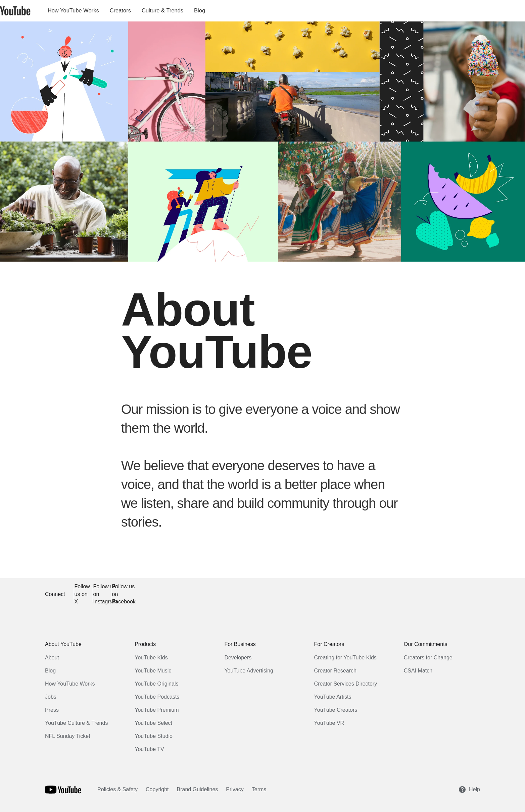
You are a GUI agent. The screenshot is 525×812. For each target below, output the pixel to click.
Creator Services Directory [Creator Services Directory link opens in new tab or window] (346, 684)
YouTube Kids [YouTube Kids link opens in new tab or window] (151, 658)
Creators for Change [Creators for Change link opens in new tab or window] (428, 658)
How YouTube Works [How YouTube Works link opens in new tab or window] (70, 684)
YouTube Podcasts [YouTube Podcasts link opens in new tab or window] (157, 697)
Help (469, 790)
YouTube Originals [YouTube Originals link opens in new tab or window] (156, 684)
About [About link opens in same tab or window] (52, 658)
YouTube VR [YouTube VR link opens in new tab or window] (329, 723)
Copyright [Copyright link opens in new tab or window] (157, 789)
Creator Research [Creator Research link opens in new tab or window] (335, 671)
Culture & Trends (185, 11)
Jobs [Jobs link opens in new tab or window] (51, 697)
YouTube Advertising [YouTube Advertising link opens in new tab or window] (249, 671)
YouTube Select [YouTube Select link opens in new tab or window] (153, 723)
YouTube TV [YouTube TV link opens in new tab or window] (149, 749)
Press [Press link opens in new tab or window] (52, 710)
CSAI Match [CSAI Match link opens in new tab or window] (418, 671)
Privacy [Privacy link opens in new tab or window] (235, 789)
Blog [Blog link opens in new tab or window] (50, 671)
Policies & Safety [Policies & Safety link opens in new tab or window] (117, 789)
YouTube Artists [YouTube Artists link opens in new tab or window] (333, 697)
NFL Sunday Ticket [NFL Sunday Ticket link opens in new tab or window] (68, 736)
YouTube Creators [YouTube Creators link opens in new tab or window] (336, 710)
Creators (143, 11)
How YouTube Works (96, 11)
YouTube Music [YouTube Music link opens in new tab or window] (153, 671)
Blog (222, 11)
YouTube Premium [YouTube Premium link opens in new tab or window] (157, 710)
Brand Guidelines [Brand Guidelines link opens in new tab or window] (198, 789)
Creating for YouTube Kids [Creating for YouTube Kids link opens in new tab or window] (345, 658)
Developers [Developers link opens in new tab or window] (238, 658)
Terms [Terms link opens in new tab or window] (259, 789)
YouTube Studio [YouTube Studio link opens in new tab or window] (154, 736)
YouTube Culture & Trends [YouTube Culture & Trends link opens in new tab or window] (76, 723)
